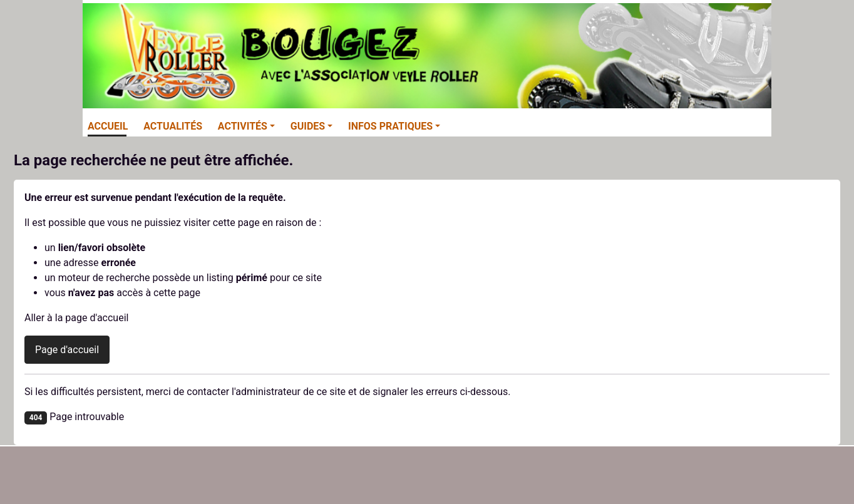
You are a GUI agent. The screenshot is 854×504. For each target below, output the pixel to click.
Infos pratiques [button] (390, 126)
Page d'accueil (67, 350)
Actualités (173, 126)
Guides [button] (308, 126)
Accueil (108, 126)
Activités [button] (243, 126)
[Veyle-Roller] (427, 54)
